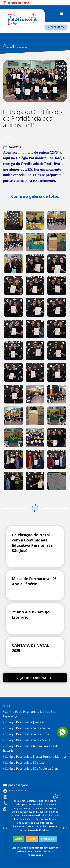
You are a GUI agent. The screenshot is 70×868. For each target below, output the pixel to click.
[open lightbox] (13, 220)
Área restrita (56, 27)
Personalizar (48, 839)
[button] (62, 14)
